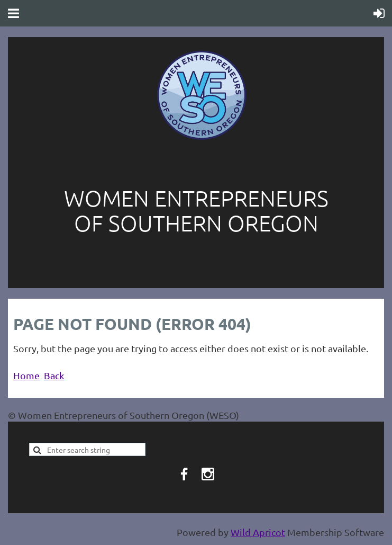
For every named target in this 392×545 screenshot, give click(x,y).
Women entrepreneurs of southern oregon (196, 210)
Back (54, 375)
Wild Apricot (258, 532)
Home (26, 375)
